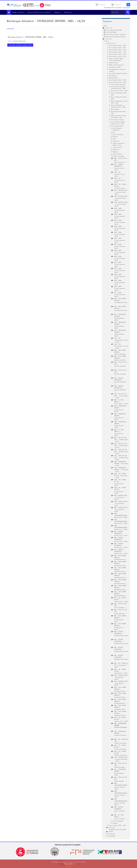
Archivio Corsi (112, 43)
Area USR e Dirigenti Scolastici (118, 73)
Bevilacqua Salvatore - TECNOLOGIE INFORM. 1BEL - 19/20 (30, 37)
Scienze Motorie (117, 154)
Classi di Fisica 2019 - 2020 (119, 91)
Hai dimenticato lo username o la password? (117, 8)
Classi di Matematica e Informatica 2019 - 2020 (118, 106)
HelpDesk (59, 12)
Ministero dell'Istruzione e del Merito (41, 12)
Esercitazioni (113, 75)
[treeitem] (116, 431)
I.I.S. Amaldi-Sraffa (117, 126)
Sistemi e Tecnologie (118, 156)
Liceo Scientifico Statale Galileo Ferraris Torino (118, 123)
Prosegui (68, 866)
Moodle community (20, 12)
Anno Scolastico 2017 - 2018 (118, 45)
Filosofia (115, 137)
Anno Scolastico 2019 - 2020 (118, 82)
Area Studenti (111, 836)
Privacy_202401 (68, 864)
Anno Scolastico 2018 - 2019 (118, 80)
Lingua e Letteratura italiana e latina (118, 144)
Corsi (107, 41)
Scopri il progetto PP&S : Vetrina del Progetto (116, 59)
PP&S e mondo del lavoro (116, 65)
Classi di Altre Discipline (118, 84)
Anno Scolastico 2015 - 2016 (118, 50)
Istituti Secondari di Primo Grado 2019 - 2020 (119, 116)
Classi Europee (115, 109)
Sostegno (115, 823)
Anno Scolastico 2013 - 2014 (118, 54)
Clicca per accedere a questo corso (20, 45)
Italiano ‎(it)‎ (69, 12)
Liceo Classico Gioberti (117, 120)
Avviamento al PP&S (115, 67)
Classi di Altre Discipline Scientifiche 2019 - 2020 (118, 87)
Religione (115, 152)
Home (105, 26)
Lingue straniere (117, 147)
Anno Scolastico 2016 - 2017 (118, 48)
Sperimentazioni (114, 78)
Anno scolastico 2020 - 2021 (117, 825)
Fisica (114, 139)
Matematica (116, 149)
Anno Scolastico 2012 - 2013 (118, 56)
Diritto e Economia (118, 134)
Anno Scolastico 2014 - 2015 (118, 52)
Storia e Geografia (118, 821)
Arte (114, 132)
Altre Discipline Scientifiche (117, 129)
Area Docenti (111, 834)
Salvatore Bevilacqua (19, 41)
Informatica (116, 141)
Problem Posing (113, 63)
